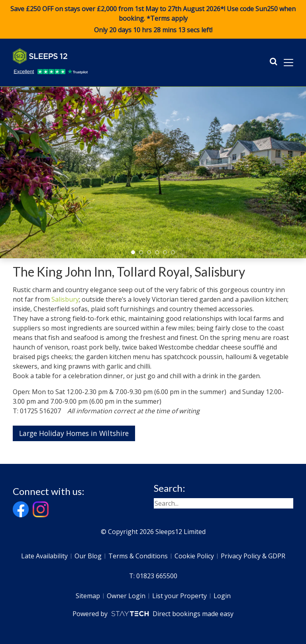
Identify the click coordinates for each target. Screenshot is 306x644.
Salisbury (65, 299)
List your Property (179, 596)
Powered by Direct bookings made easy (153, 614)
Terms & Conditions (138, 556)
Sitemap (88, 596)
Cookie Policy (194, 556)
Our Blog (88, 556)
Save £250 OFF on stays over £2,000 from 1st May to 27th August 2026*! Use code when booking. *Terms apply (153, 20)
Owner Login (126, 596)
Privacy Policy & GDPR (253, 556)
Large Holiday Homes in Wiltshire (74, 433)
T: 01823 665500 (153, 576)
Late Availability (44, 556)
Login (222, 596)
